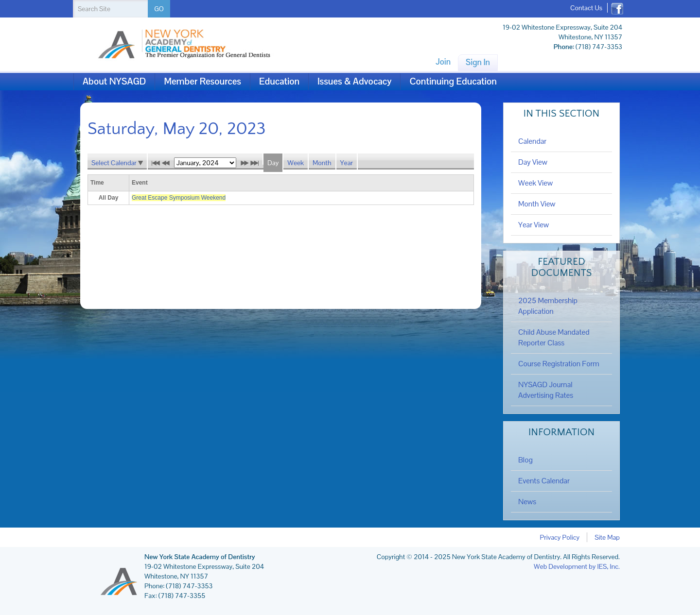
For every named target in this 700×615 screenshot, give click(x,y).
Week (296, 163)
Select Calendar (117, 163)
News (527, 502)
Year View (534, 225)
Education (279, 81)
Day (273, 163)
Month (322, 163)
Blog (525, 460)
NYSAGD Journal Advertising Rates (546, 390)
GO (159, 9)
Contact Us (586, 8)
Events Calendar (544, 481)
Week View (535, 183)
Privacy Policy (560, 537)
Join (443, 62)
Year (347, 163)
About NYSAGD (114, 81)
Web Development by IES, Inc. (577, 566)
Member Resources (202, 81)
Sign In (478, 62)
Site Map (607, 537)
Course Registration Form (559, 364)
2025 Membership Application (548, 306)
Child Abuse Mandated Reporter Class (554, 338)
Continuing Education (453, 81)
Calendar (532, 141)
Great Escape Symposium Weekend (179, 198)
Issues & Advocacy (354, 81)
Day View (533, 162)
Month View (537, 204)
